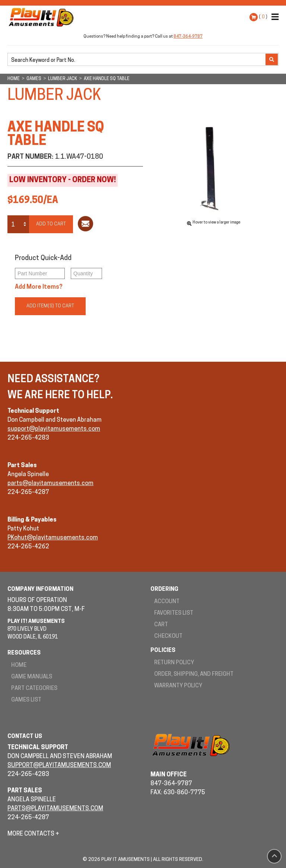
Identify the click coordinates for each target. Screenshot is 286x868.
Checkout (168, 636)
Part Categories (34, 689)
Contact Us (25, 737)
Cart (161, 625)
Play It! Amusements (43, 17)
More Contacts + (33, 834)
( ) (263, 17)
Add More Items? (39, 287)
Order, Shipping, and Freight (194, 674)
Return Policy (174, 663)
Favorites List (174, 613)
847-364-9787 (188, 37)
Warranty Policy (178, 686)
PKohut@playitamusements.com (53, 538)
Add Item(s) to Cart (50, 306)
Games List (26, 700)
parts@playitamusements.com (50, 484)
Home (19, 666)
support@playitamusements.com (54, 429)
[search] (137, 60)
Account (167, 602)
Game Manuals (32, 677)
